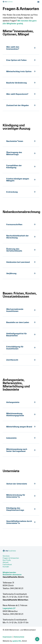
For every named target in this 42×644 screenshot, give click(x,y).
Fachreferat (7, 564)
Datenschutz (19, 637)
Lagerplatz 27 (9, 608)
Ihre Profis (7, 560)
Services (6, 556)
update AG (17, 641)
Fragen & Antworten (11, 558)
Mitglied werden (9, 572)
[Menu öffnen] (38, 2)
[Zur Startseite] (15, 2)
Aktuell (6, 562)
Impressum (7, 637)
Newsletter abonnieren (12, 574)
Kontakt (6, 567)
